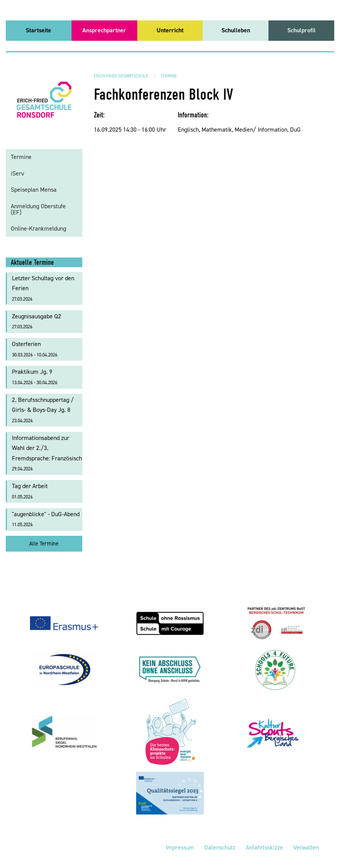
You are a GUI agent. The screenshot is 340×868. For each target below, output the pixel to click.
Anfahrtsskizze (264, 847)
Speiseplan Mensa (34, 190)
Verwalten (306, 847)
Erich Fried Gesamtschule (121, 76)
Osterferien (35, 349)
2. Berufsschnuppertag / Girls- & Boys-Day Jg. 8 (43, 410)
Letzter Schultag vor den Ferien (43, 288)
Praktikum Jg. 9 (35, 377)
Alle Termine (44, 544)
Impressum (180, 847)
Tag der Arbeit (30, 491)
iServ (17, 173)
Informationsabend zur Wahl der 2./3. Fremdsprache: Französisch (47, 453)
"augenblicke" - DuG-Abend (46, 519)
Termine (169, 76)
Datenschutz (220, 847)
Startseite (38, 30)
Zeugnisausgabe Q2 (37, 321)
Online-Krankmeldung (38, 228)
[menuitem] (39, 31)
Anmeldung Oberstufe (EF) (38, 209)
